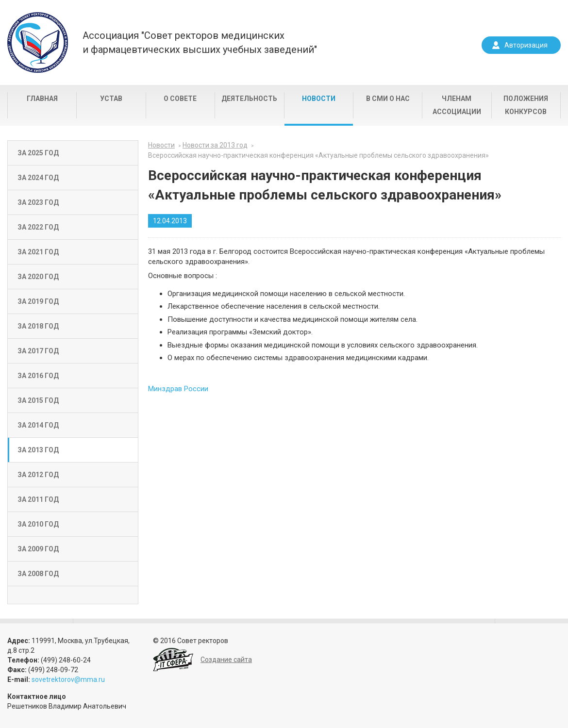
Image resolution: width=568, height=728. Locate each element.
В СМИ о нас (388, 99)
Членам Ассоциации (457, 105)
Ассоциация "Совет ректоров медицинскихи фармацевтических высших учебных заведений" (200, 42)
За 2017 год (38, 351)
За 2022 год (38, 227)
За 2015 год (38, 400)
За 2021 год (38, 252)
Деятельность (249, 99)
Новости (319, 99)
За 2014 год (38, 425)
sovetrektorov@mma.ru (68, 679)
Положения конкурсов (526, 105)
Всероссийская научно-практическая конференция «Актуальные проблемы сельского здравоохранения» (318, 155)
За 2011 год (38, 499)
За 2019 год (38, 301)
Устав (111, 99)
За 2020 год (38, 277)
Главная (42, 99)
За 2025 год (38, 153)
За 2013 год (38, 450)
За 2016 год (38, 376)
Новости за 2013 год (215, 145)
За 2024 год (38, 178)
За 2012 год (38, 475)
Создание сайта (226, 660)
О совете (180, 99)
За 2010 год (38, 524)
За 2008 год (38, 574)
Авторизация (526, 45)
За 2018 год (38, 326)
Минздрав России (178, 389)
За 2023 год (38, 202)
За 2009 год (38, 549)
